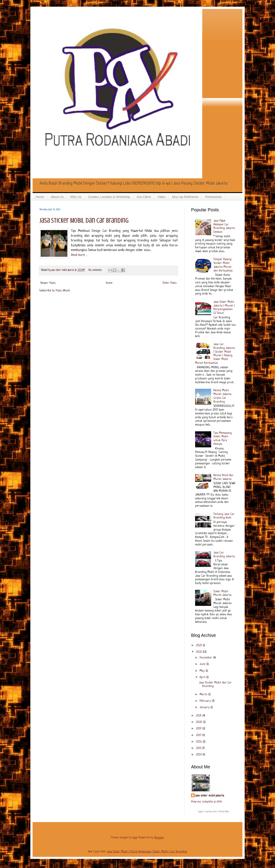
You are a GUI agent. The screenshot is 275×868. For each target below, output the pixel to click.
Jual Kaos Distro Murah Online (217, 812)
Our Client (144, 197)
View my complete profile (207, 802)
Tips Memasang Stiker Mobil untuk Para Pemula (223, 439)
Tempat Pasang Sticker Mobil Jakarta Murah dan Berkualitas (223, 265)
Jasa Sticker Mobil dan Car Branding (84, 220)
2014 (199, 755)
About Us (57, 197)
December (206, 658)
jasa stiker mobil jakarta (63, 270)
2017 (199, 735)
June (203, 664)
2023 (199, 645)
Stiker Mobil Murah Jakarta (222, 593)
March (204, 694)
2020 (200, 722)
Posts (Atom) (63, 291)
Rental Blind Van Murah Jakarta (223, 477)
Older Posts (170, 283)
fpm (135, 838)
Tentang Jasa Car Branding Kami (224, 516)
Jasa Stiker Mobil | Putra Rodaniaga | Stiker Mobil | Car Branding (147, 852)
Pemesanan (214, 197)
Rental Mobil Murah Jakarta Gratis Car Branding (222, 396)
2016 (199, 742)
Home (40, 197)
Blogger (159, 838)
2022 (199, 652)
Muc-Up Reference (185, 197)
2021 (199, 716)
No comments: (96, 270)
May (203, 671)
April (203, 677)
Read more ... (79, 255)
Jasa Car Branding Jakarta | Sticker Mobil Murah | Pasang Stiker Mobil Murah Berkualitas (215, 354)
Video (162, 197)
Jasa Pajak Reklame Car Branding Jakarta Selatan (224, 226)
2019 (199, 729)
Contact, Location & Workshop (109, 197)
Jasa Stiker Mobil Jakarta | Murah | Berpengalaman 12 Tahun (224, 308)
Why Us (76, 197)
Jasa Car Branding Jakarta (224, 555)
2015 (199, 748)
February (206, 701)
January (205, 707)
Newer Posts (48, 283)
